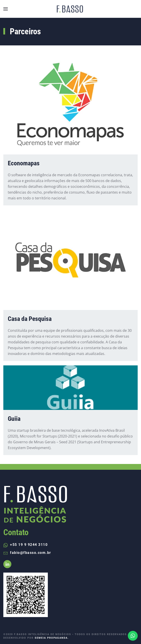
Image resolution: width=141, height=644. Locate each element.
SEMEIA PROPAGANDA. (52, 638)
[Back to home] (71, 9)
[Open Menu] (6, 9)
